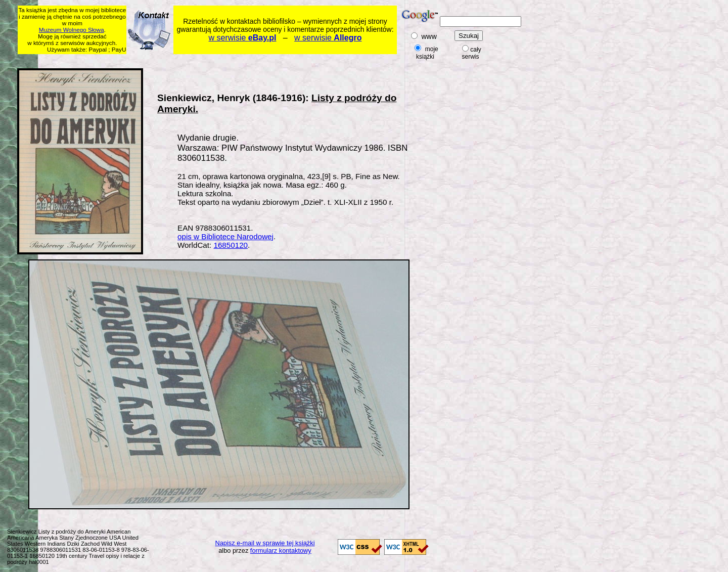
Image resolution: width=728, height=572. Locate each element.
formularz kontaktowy (281, 551)
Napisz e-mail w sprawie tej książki (265, 543)
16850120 (231, 245)
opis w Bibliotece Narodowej (225, 236)
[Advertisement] (212, 59)
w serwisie (243, 38)
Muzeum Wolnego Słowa (72, 30)
